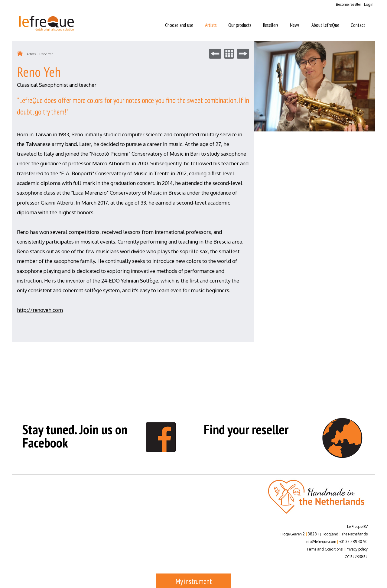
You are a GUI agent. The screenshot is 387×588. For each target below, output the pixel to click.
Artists (211, 25)
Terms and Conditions (325, 549)
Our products (240, 25)
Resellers (271, 25)
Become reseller (348, 4)
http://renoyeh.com (40, 310)
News (295, 25)
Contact (358, 25)
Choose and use (179, 25)
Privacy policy (357, 549)
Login (369, 4)
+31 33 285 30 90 (353, 542)
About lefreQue (325, 25)
